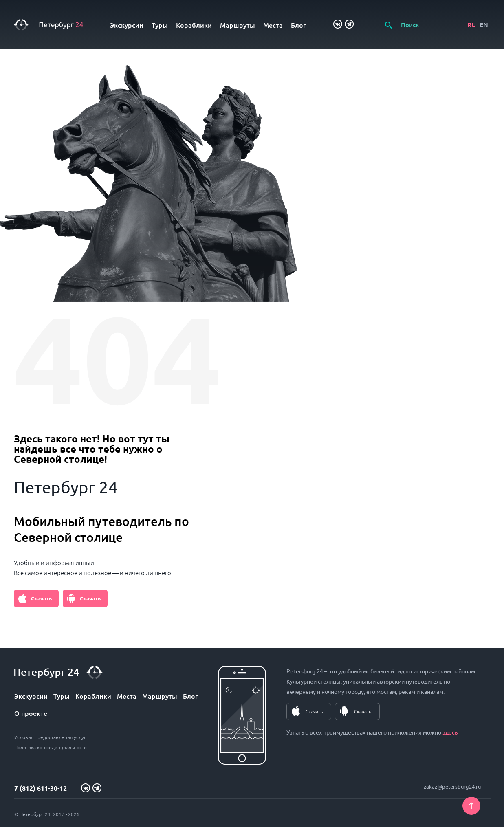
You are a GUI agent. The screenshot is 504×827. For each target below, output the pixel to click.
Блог (298, 25)
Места (273, 25)
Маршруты (238, 25)
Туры (160, 25)
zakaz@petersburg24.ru (452, 786)
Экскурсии (127, 25)
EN (484, 24)
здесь (450, 732)
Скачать (41, 598)
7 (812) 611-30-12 (41, 788)
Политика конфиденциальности (51, 747)
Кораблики (194, 25)
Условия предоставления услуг (50, 737)
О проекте (31, 713)
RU (472, 24)
